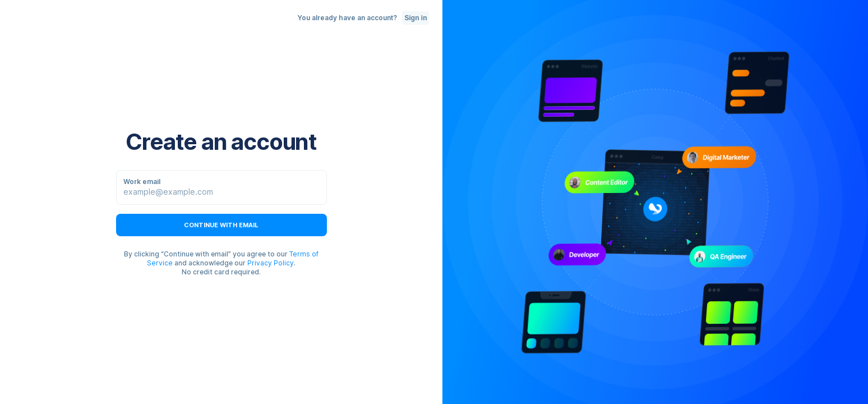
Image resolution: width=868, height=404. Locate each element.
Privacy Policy (271, 263)
